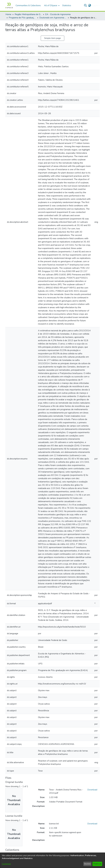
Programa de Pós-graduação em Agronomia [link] (22, 18)
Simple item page (52, 38)
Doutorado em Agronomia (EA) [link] (53, 18)
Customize (6, 864)
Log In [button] (95, 5)
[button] (9, 5)
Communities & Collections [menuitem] (28, 5)
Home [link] (8, 14)
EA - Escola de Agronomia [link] (58, 14)
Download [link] (92, 790)
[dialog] (52, 860)
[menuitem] (51, 5)
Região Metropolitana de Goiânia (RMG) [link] (28, 14)
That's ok (97, 864)
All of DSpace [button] (51, 5)
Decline (87, 864)
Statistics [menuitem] (67, 5)
